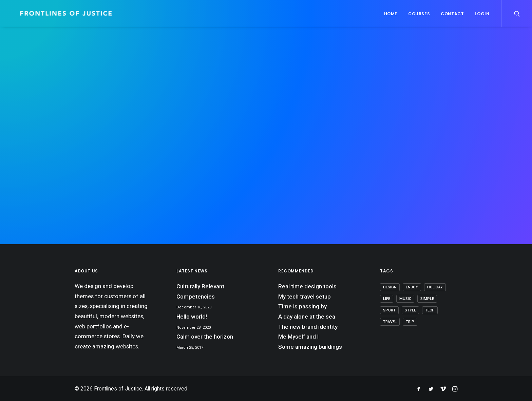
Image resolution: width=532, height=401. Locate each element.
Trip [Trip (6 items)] (410, 322)
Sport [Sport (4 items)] (389, 310)
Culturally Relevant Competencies (200, 291)
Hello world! (192, 317)
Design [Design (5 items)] (390, 287)
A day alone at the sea (307, 317)
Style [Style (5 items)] (410, 310)
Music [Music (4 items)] (405, 299)
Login (482, 14)
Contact (452, 14)
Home (391, 14)
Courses (419, 14)
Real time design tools (307, 286)
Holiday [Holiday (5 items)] (435, 287)
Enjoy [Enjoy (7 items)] (412, 287)
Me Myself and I (298, 337)
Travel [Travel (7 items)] (390, 322)
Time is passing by (302, 306)
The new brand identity (308, 327)
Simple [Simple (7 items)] (427, 299)
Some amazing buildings (310, 347)
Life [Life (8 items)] (387, 299)
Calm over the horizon (205, 337)
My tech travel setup (305, 297)
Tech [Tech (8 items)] (430, 310)
